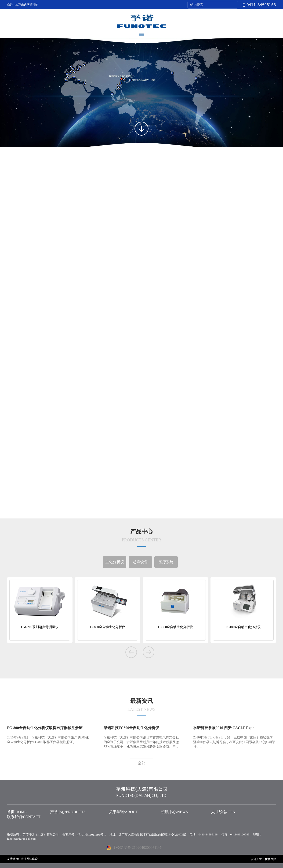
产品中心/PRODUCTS (68, 812)
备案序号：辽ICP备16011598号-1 (84, 835)
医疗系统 (166, 562)
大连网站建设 (29, 859)
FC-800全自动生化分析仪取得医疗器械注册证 (45, 728)
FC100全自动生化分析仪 (243, 627)
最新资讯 (141, 707)
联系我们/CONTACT (24, 817)
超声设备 (140, 562)
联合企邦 (270, 859)
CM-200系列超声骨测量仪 (40, 627)
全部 (141, 763)
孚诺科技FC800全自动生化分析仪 (131, 728)
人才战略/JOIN (223, 812)
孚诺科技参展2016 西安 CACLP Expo (224, 728)
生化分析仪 (115, 562)
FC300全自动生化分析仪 (175, 627)
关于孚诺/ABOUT (123, 812)
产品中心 (141, 538)
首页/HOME (17, 812)
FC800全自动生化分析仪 (108, 627)
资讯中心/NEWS (174, 812)
